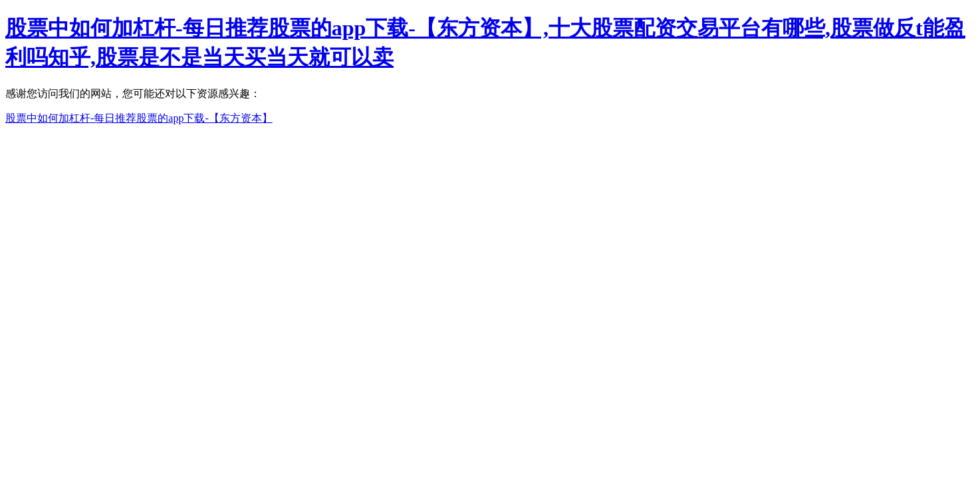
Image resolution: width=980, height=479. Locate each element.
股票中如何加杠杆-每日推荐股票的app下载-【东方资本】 (139, 118)
